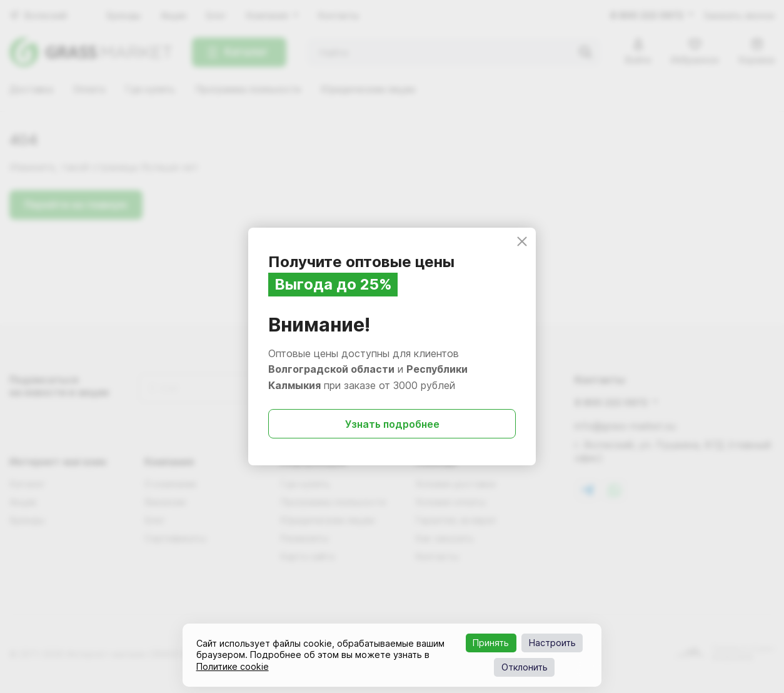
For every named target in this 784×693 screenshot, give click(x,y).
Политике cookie (233, 666)
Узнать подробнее (392, 424)
